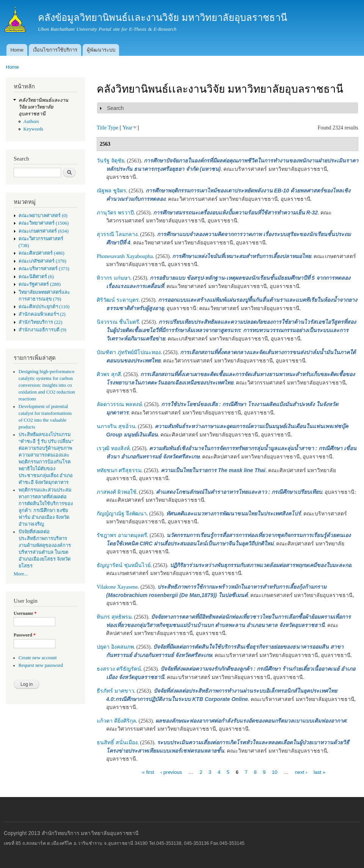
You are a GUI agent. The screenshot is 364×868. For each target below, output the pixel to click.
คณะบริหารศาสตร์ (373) (44, 269)
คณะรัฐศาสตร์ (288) (40, 284)
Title (102, 128)
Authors (31, 121)
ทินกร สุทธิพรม (114, 617)
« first (148, 772)
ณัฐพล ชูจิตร (111, 191)
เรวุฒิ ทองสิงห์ (113, 448)
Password (25, 635)
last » (319, 772)
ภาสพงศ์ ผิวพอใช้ (117, 492)
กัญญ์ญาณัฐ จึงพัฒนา (122, 514)
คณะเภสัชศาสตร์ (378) (42, 261)
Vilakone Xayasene (117, 587)
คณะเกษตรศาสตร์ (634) (44, 231)
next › (301, 772)
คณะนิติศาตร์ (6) (36, 277)
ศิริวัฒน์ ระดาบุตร (118, 300)
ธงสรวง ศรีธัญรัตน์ (119, 669)
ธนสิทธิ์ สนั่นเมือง (117, 743)
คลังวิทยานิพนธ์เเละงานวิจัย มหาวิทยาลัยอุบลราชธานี (43, 107)
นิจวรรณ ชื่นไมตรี (118, 322)
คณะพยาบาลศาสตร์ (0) (43, 216)
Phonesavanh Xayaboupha (125, 256)
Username (25, 613)
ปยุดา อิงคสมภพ (115, 647)
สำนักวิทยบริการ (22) (41, 322)
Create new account (38, 658)
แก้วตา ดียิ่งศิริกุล (116, 721)
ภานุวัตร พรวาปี (115, 213)
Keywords (34, 129)
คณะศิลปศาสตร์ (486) (42, 253)
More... (21, 574)
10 (275, 772)
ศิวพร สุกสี (109, 374)
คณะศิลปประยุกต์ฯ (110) (44, 307)
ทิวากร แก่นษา (114, 278)
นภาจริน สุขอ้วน (116, 426)
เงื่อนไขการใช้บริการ (55, 50)
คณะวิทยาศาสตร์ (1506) (44, 223)
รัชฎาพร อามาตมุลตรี (122, 535)
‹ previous (171, 772)
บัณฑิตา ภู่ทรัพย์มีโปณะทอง (129, 352)
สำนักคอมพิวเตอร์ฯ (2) (42, 314)
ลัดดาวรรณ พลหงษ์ (119, 404)
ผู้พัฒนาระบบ (101, 50)
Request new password (41, 665)
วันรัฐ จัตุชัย (111, 161)
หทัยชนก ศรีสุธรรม (119, 470)
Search (115, 108)
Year (127, 128)
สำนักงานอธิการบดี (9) (42, 330)
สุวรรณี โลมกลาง (117, 234)
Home (17, 50)
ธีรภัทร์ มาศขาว (115, 691)
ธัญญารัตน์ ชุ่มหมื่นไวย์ (124, 565)
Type (113, 128)
